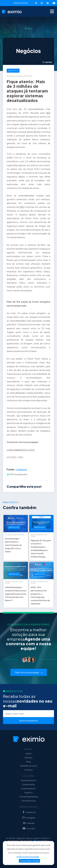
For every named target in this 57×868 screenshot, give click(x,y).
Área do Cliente (21, 3)
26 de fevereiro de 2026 (39, 536)
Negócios (13, 71)
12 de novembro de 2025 (39, 582)
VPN (22, 207)
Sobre (29, 754)
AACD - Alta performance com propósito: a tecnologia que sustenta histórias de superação (40, 595)
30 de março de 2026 (15, 535)
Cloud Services (29, 801)
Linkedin (29, 823)
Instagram (28, 818)
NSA (48, 113)
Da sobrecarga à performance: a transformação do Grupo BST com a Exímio (13, 545)
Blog (29, 762)
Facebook (29, 812)
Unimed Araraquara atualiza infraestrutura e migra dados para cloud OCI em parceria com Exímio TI (16, 594)
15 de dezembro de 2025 (14, 582)
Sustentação (29, 784)
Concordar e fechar (29, 861)
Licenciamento (28, 788)
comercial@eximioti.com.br (21, 450)
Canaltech (21, 469)
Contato (29, 770)
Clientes (28, 758)
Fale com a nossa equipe (29, 672)
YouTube (28, 828)
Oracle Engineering (28, 797)
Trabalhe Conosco (29, 766)
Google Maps (41, 841)
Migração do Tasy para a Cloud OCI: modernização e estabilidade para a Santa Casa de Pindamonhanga (41, 549)
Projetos (29, 793)
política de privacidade (28, 857)
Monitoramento (29, 780)
